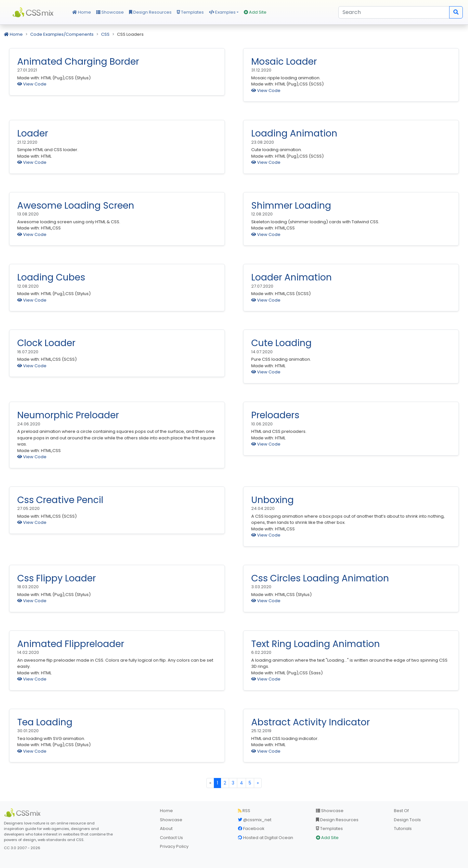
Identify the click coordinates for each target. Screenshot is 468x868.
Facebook (251, 829)
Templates (190, 12)
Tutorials (403, 829)
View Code (32, 84)
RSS (244, 811)
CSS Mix (34, 12)
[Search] (394, 12)
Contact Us (171, 838)
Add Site (255, 12)
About (166, 829)
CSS (105, 34)
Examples (222, 12)
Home (82, 12)
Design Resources (150, 12)
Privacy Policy (174, 846)
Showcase (110, 12)
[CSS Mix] (23, 813)
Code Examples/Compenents (62, 34)
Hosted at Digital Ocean (266, 838)
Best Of (401, 811)
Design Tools (407, 820)
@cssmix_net (255, 820)
